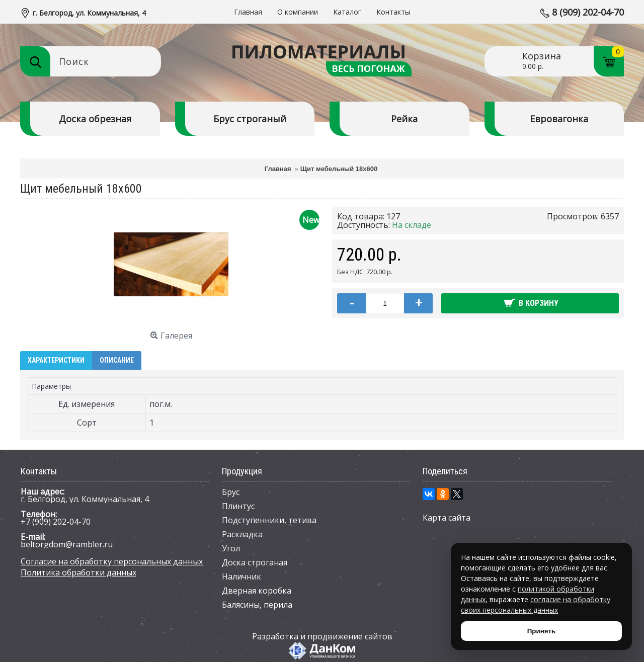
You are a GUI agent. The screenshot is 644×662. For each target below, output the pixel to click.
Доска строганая (255, 562)
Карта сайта (447, 518)
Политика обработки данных (78, 572)
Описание (117, 360)
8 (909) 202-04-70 (588, 12)
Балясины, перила (257, 605)
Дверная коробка (257, 591)
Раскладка (242, 534)
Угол (231, 548)
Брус (231, 492)
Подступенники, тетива (269, 520)
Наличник (242, 576)
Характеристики (56, 360)
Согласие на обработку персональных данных (112, 561)
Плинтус (238, 506)
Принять (541, 631)
